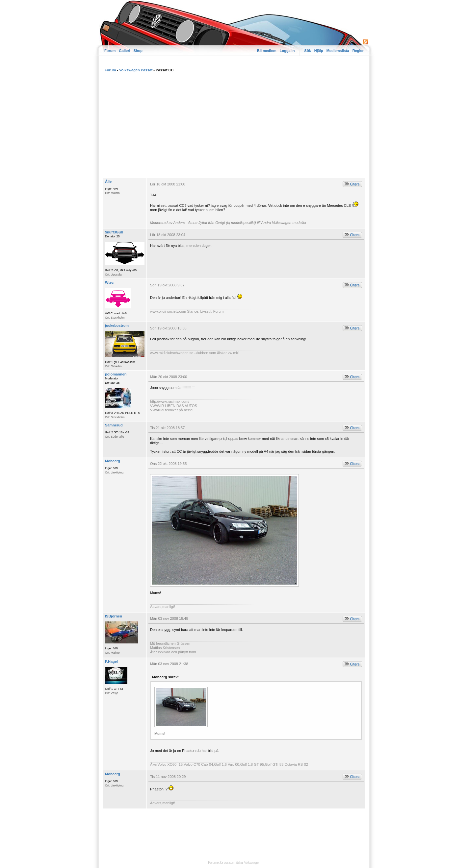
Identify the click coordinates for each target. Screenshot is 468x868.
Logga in (287, 51)
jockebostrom (117, 325)
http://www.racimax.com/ (170, 401)
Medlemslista (338, 51)
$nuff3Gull (114, 232)
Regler (358, 51)
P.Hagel (111, 662)
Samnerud (114, 425)
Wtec (109, 282)
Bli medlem (267, 51)
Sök (308, 51)
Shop (138, 51)
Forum (110, 51)
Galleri (124, 51)
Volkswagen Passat (136, 70)
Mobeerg (113, 461)
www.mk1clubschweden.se (172, 353)
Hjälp (319, 51)
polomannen (116, 374)
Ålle (108, 181)
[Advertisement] (234, 128)
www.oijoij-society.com (168, 311)
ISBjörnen (114, 616)
